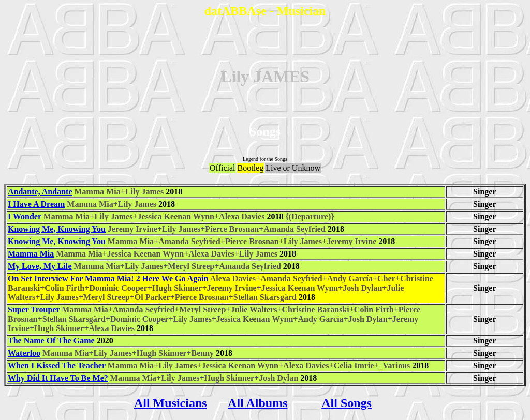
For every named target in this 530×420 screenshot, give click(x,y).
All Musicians (171, 403)
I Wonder (26, 216)
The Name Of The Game (51, 341)
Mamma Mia (31, 254)
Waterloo (24, 353)
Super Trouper (34, 310)
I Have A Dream (36, 204)
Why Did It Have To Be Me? (58, 378)
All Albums (257, 403)
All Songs (347, 403)
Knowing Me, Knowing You (57, 229)
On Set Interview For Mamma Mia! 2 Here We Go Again (108, 279)
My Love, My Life (40, 266)
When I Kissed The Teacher (57, 365)
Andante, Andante (40, 192)
